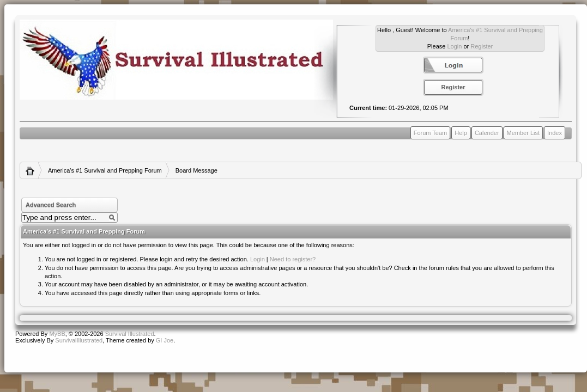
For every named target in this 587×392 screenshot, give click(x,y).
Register (482, 46)
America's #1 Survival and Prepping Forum (105, 170)
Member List (524, 133)
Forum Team (431, 133)
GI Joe (165, 340)
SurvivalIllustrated (79, 340)
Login (454, 46)
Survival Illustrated (130, 334)
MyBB (57, 334)
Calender (487, 133)
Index (555, 133)
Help (461, 133)
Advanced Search (51, 205)
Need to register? (293, 259)
